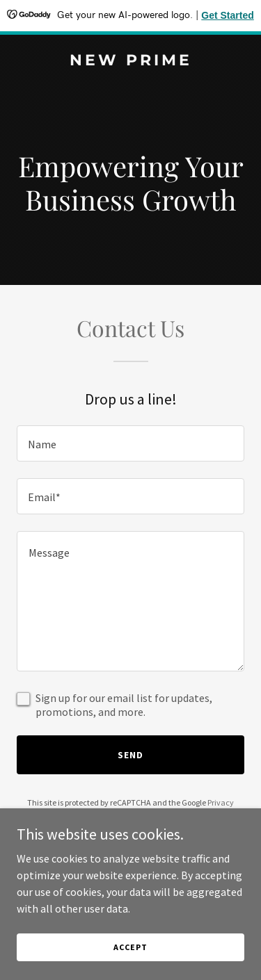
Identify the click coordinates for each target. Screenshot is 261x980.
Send (130, 755)
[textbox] (130, 443)
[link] (130, 61)
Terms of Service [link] (139, 815)
